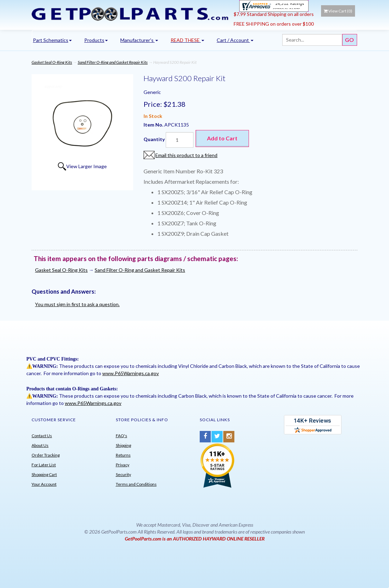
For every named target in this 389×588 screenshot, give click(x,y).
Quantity (154, 139)
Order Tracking (46, 455)
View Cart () (338, 11)
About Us (40, 445)
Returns (123, 455)
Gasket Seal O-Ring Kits (52, 62)
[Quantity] (180, 140)
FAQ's (122, 436)
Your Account (44, 484)
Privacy (123, 465)
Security (123, 474)
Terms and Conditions (136, 484)
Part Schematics (52, 40)
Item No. (154, 125)
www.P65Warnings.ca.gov (131, 373)
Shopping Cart (44, 474)
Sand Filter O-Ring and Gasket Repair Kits (113, 62)
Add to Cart (222, 138)
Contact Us (42, 436)
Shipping (123, 445)
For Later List (44, 465)
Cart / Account (235, 40)
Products (96, 40)
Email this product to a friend (186, 155)
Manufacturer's (139, 40)
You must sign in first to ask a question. (77, 304)
